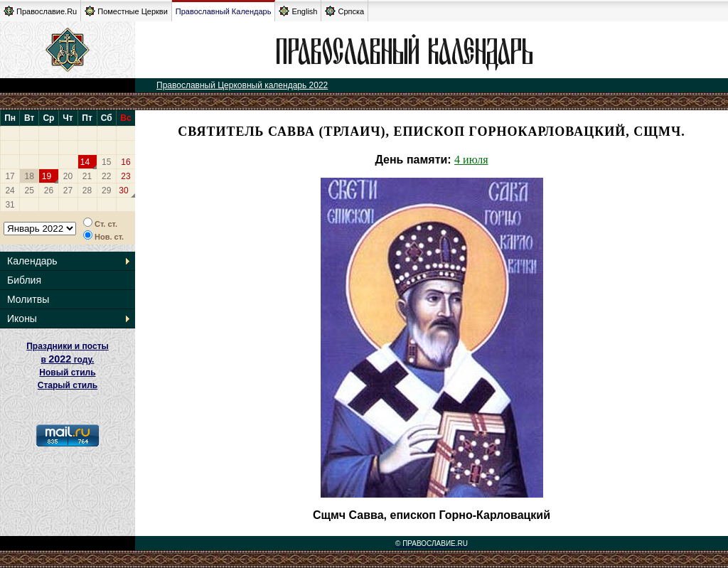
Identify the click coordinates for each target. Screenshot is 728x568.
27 (68, 191)
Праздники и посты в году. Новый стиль (68, 359)
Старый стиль (68, 385)
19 (47, 176)
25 (30, 191)
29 (106, 191)
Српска (344, 11)
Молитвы (28, 299)
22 (106, 176)
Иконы (22, 318)
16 (125, 162)
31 (10, 205)
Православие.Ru (40, 11)
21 (87, 176)
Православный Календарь (224, 11)
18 (30, 176)
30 (123, 191)
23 (125, 176)
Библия (24, 280)
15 (106, 162)
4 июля (471, 160)
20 (68, 176)
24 (10, 191)
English (298, 11)
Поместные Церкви (126, 11)
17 (10, 176)
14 (85, 162)
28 (87, 191)
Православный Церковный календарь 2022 (242, 85)
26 (49, 191)
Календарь (32, 261)
